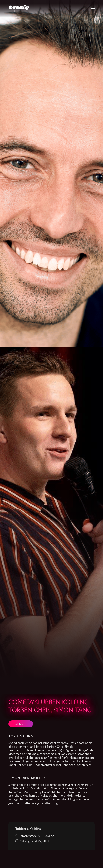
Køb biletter (21, 724)
